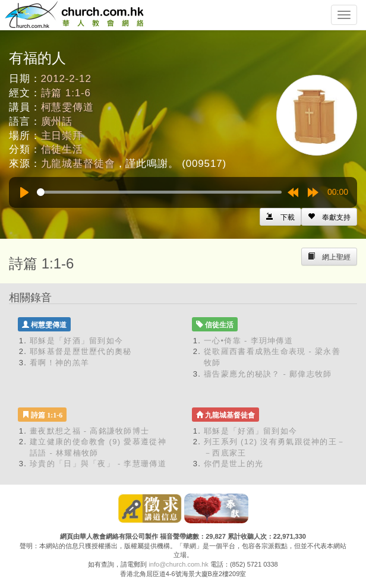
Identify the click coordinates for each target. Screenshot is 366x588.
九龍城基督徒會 (78, 164)
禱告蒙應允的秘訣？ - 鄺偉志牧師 (268, 374)
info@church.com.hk (178, 564)
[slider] (159, 192)
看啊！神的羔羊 (59, 363)
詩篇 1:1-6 (66, 93)
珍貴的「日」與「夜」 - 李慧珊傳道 (98, 464)
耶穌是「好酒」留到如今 (76, 341)
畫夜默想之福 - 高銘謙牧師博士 (89, 431)
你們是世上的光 (234, 464)
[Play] (24, 192)
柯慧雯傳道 (67, 107)
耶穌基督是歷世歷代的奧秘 (81, 351)
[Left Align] (329, 217)
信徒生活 (62, 149)
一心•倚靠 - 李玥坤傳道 (248, 341)
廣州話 (57, 121)
